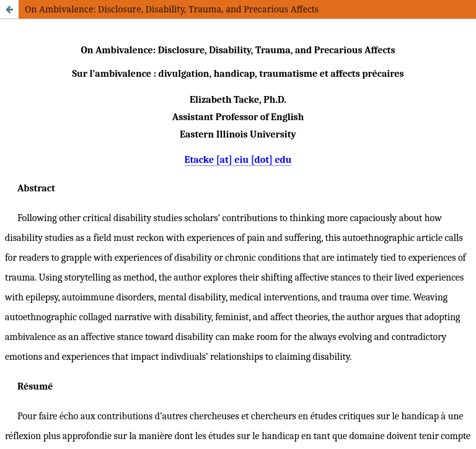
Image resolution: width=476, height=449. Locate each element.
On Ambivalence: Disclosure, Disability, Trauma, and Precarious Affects (172, 9)
